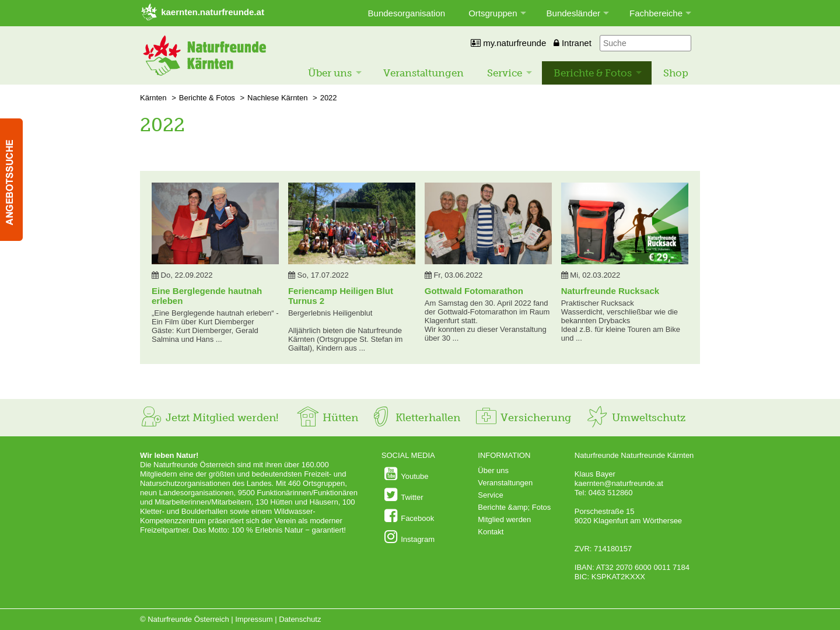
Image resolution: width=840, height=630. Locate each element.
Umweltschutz (636, 418)
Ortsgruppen (493, 13)
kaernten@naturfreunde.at (619, 483)
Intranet (573, 43)
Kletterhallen (415, 418)
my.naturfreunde (508, 43)
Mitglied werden (504, 519)
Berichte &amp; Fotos (514, 507)
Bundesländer (574, 13)
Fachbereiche (656, 13)
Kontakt (491, 532)
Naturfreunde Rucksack (610, 291)
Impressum (254, 619)
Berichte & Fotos (593, 73)
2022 (329, 98)
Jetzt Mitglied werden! (209, 418)
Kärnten (153, 98)
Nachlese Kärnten (277, 98)
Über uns (330, 73)
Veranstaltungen (423, 73)
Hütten (327, 418)
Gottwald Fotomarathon (474, 291)
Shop (676, 73)
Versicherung (523, 418)
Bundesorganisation (407, 13)
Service (505, 73)
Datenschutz (300, 619)
